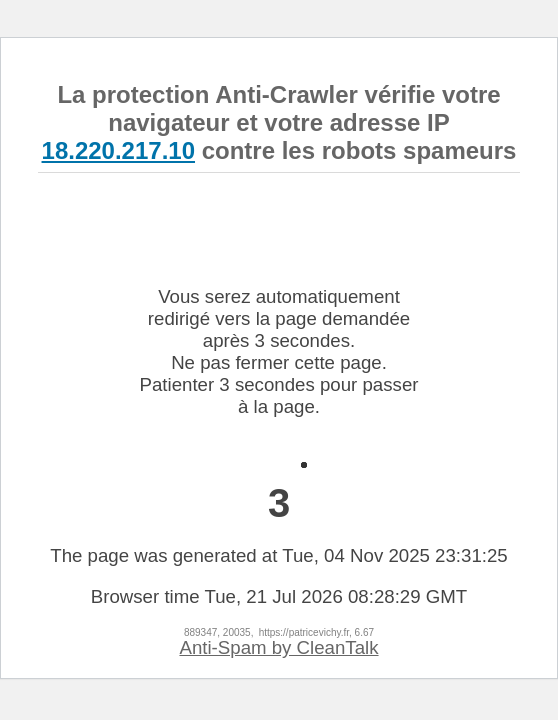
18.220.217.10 (118, 150)
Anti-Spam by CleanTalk (278, 647)
